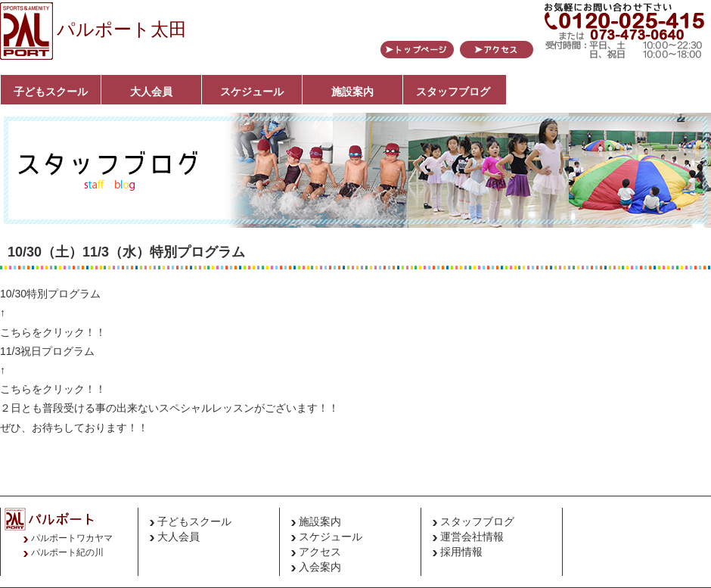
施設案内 (352, 92)
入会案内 (320, 567)
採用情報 (461, 552)
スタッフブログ (453, 92)
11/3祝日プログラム (47, 351)
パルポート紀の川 (67, 552)
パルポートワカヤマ (72, 538)
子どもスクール (51, 92)
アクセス (320, 552)
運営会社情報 (472, 537)
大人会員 (151, 92)
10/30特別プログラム (50, 294)
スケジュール (252, 92)
